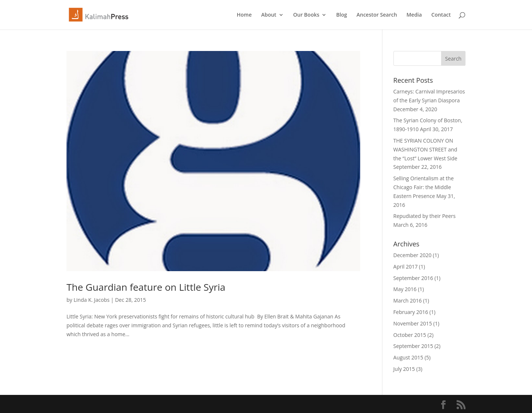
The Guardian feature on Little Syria (146, 287)
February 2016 (411, 312)
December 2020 (412, 255)
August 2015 (408, 357)
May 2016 (405, 289)
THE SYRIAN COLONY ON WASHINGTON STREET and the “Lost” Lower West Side (425, 149)
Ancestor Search (377, 15)
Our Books (306, 15)
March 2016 (408, 301)
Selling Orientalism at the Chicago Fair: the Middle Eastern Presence (424, 187)
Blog (342, 15)
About (269, 15)
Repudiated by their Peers (425, 216)
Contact (441, 15)
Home (244, 15)
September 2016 (413, 278)
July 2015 (404, 369)
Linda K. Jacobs (91, 300)
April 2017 (406, 267)
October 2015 (410, 335)
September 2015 (413, 346)
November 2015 (413, 323)
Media (414, 15)
